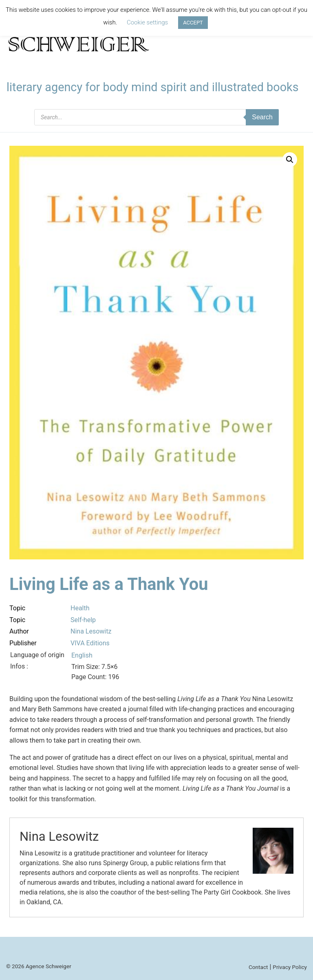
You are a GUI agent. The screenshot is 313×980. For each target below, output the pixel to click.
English (82, 655)
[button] (290, 160)
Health (80, 608)
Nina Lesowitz (91, 631)
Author (19, 631)
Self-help (83, 620)
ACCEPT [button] (193, 23)
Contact (258, 967)
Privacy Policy (290, 967)
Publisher (23, 643)
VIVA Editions (90, 643)
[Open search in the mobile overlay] (156, 117)
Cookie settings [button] (147, 22)
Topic (17, 608)
